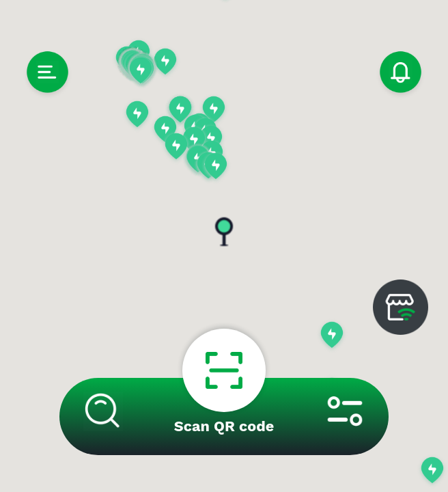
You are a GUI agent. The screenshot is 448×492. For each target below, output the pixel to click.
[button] (165, 63)
